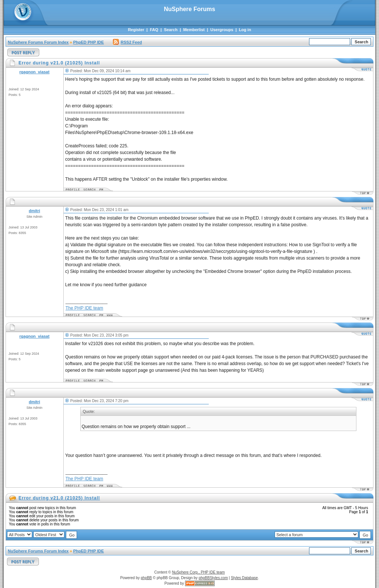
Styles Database (244, 578)
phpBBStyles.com (213, 578)
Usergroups (222, 30)
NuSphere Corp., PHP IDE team (199, 572)
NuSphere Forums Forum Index (38, 42)
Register (136, 30)
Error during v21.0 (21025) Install (59, 498)
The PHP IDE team (84, 308)
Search (171, 30)
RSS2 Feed (127, 42)
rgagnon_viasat (34, 72)
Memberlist (194, 30)
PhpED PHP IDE (89, 42)
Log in (245, 30)
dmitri (35, 211)
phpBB (146, 578)
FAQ (154, 30)
